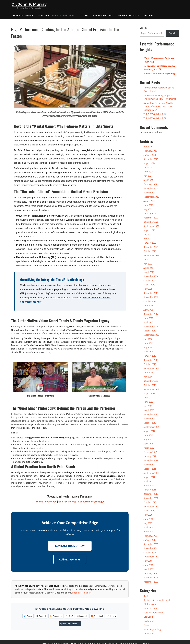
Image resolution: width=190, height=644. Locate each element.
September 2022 (151, 226)
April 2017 (148, 322)
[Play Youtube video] (70, 76)
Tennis (84, 15)
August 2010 (149, 511)
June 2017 (148, 318)
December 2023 (151, 188)
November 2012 (151, 419)
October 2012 (150, 423)
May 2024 (148, 176)
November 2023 (151, 193)
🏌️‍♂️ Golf (69, 616)
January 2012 (150, 456)
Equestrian (99, 15)
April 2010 (148, 527)
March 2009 (149, 569)
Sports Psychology (65, 15)
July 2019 (148, 289)
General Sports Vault (153, 613)
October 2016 (150, 331)
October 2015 (150, 364)
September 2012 (151, 427)
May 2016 (148, 347)
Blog (146, 596)
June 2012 (148, 435)
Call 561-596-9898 (70, 559)
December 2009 (151, 544)
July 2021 (148, 260)
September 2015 (151, 368)
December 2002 (151, 582)
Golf (112, 15)
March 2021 (149, 272)
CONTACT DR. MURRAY (70, 546)
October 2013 (150, 385)
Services (44, 15)
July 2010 (148, 515)
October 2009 (150, 552)
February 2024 (150, 184)
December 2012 (151, 414)
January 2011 (150, 490)
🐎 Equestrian (56, 616)
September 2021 (151, 255)
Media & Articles (129, 15)
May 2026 (148, 147)
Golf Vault (148, 617)
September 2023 (151, 197)
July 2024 (148, 167)
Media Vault (149, 621)
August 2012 (149, 431)
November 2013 (151, 381)
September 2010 (151, 506)
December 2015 (151, 360)
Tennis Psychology (46, 502)
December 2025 (151, 159)
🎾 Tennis (28, 616)
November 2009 (151, 548)
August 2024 (149, 163)
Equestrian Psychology (91, 502)
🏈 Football (41, 616)
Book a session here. (82, 593)
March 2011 (149, 485)
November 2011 (151, 465)
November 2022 (151, 222)
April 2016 (148, 352)
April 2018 (148, 310)
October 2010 (150, 502)
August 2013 (149, 393)
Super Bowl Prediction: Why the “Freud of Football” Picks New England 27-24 (158, 106)
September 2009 (151, 557)
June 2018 (148, 306)
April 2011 (148, 481)
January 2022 (150, 243)
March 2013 (149, 410)
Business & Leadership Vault (157, 600)
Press (146, 625)
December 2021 (151, 247)
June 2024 (148, 172)
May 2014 (148, 377)
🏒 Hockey (111, 616)
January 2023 (150, 213)
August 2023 (149, 201)
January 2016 (150, 356)
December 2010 (151, 494)
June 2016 (148, 343)
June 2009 (148, 565)
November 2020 (151, 276)
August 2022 (149, 230)
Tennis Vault (149, 634)
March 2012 (149, 448)
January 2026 (150, 155)
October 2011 (150, 469)
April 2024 (148, 180)
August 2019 (149, 285)
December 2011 (151, 460)
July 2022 (148, 234)
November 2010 (151, 498)
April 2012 (148, 444)
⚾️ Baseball (82, 616)
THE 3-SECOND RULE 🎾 (155, 114)
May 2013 (148, 406)
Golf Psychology (67, 502)
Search (143, 28)
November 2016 (151, 326)
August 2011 (149, 477)
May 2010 (148, 523)
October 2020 (150, 280)
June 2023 (148, 205)
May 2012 (148, 439)
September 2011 (151, 473)
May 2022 (148, 239)
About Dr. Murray (24, 15)
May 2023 (148, 209)
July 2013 (148, 398)
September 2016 (151, 335)
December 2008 (151, 578)
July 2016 (148, 339)
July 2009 (148, 561)
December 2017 (151, 314)
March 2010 (149, 532)
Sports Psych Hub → (70, 624)
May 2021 (148, 264)
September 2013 (151, 389)
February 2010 (150, 536)
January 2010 (150, 540)
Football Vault (150, 608)
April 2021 (148, 268)
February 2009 (150, 573)
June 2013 (148, 402)
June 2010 (148, 519)
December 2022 (151, 218)
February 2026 (150, 151)
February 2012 (150, 452)
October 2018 (150, 301)
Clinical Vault (150, 604)
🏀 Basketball (97, 616)
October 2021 (150, 251)
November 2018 (151, 297)
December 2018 (151, 293)
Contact (148, 15)
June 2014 (148, 373)
